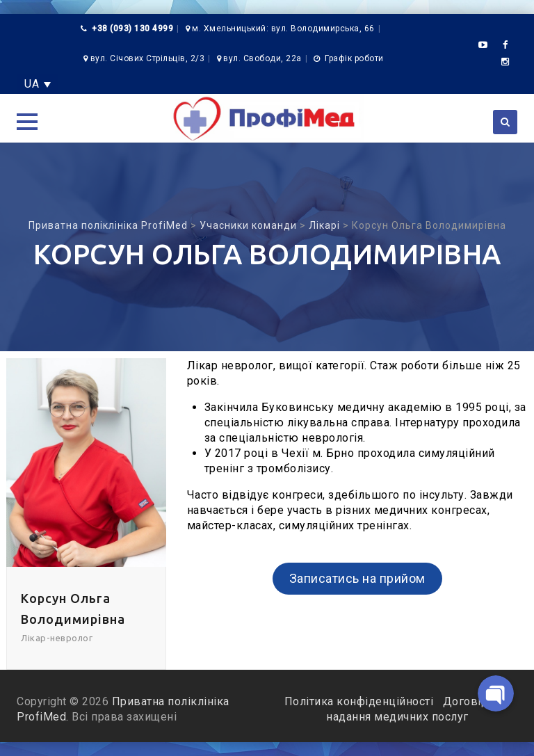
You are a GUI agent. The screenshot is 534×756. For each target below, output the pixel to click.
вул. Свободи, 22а (262, 58)
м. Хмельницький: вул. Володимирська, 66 (283, 29)
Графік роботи (354, 58)
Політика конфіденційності (361, 701)
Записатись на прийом (357, 578)
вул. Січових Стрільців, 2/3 (148, 58)
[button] (27, 122)
